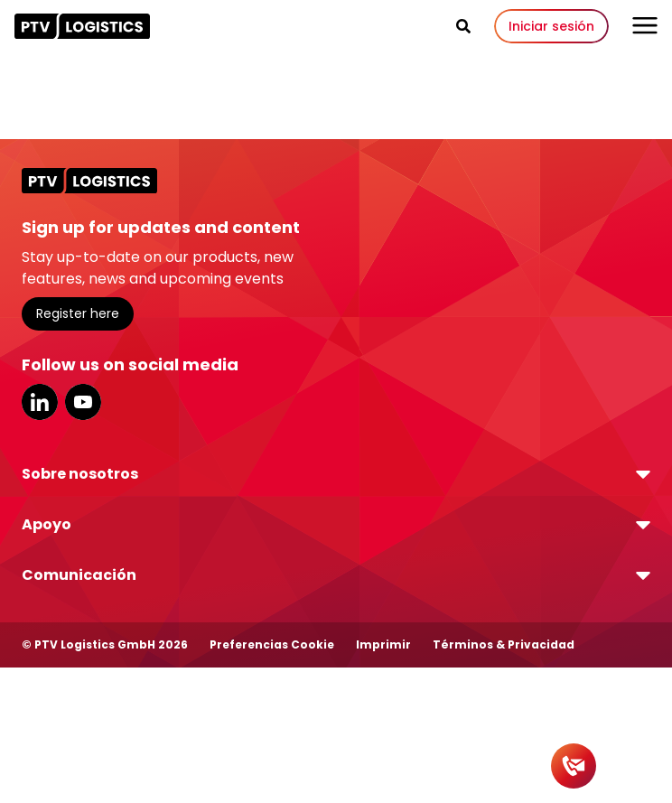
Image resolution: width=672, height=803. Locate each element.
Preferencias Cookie (272, 644)
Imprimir (383, 644)
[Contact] (574, 766)
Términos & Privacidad (504, 644)
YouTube (83, 402)
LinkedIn (40, 402)
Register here (78, 313)
